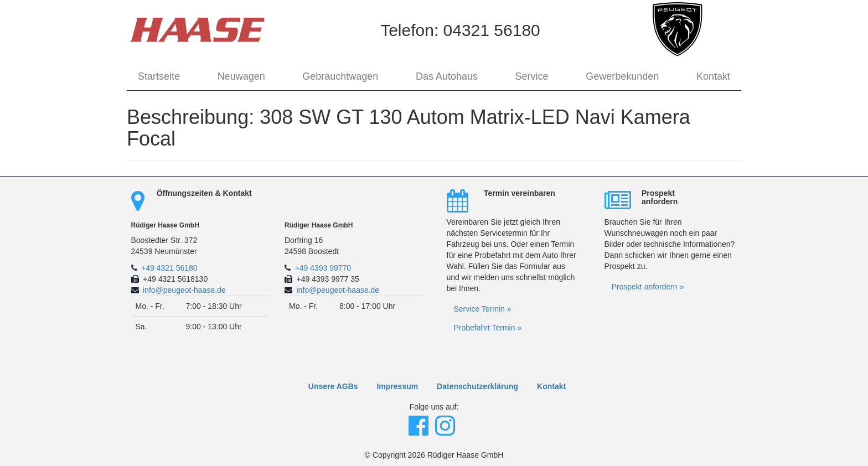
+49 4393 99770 (323, 268)
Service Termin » (483, 309)
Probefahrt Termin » (488, 328)
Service (532, 76)
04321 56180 (492, 30)
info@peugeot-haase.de (184, 290)
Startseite (159, 76)
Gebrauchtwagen (340, 76)
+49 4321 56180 (169, 268)
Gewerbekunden (622, 76)
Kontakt (713, 76)
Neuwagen (241, 76)
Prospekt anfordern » (648, 287)
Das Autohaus (447, 76)
